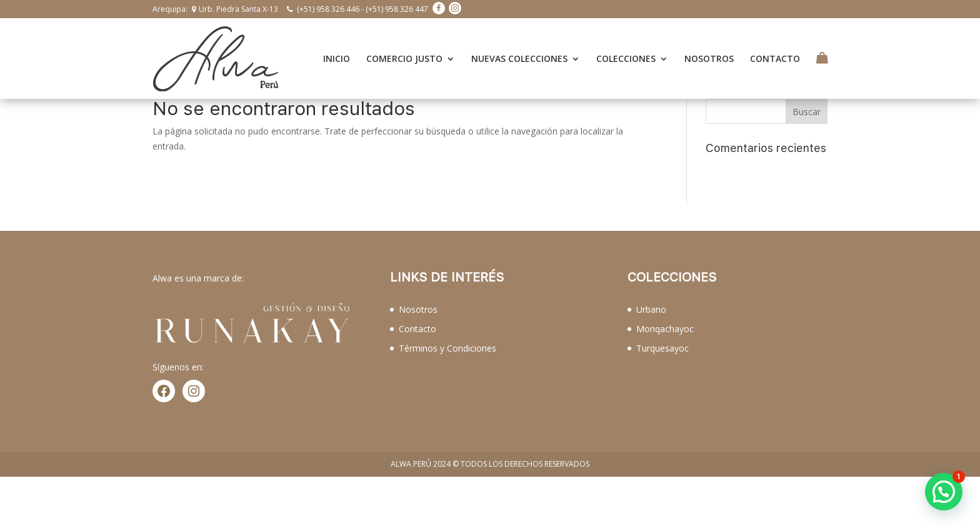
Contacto (417, 316)
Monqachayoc (665, 316)
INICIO (337, 53)
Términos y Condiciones (447, 336)
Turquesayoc (662, 336)
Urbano (651, 297)
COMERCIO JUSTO (404, 53)
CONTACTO (775, 53)
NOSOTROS (709, 53)
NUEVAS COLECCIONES (519, 53)
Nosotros (418, 297)
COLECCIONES (626, 53)
